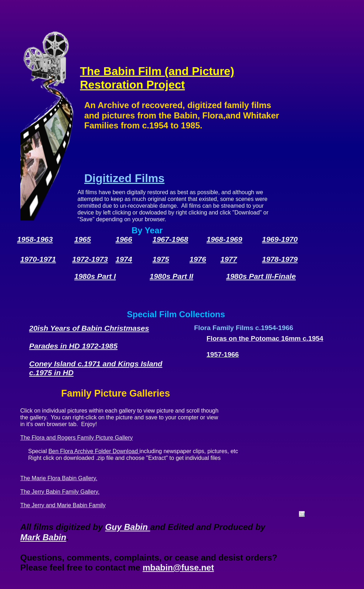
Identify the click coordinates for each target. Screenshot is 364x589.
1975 (161, 259)
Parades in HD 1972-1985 (73, 346)
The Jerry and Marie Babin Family (63, 505)
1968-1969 (224, 239)
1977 (229, 259)
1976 (198, 259)
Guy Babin (128, 527)
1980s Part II (172, 276)
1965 (83, 239)
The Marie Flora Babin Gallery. (59, 478)
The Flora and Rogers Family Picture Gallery (77, 438)
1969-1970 (280, 239)
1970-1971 (38, 259)
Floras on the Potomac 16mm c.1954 (265, 338)
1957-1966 (223, 354)
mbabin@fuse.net (178, 567)
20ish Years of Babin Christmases (89, 328)
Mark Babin (43, 537)
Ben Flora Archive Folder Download (94, 451)
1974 (124, 259)
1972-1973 (90, 259)
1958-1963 (35, 239)
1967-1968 (170, 239)
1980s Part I (95, 276)
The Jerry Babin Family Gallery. (60, 492)
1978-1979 (280, 259)
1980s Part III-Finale (261, 276)
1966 (124, 239)
